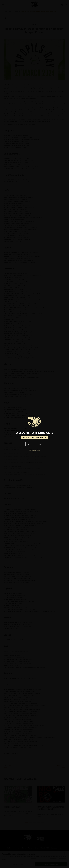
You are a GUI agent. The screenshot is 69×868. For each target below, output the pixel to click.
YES (29, 444)
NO (40, 444)
